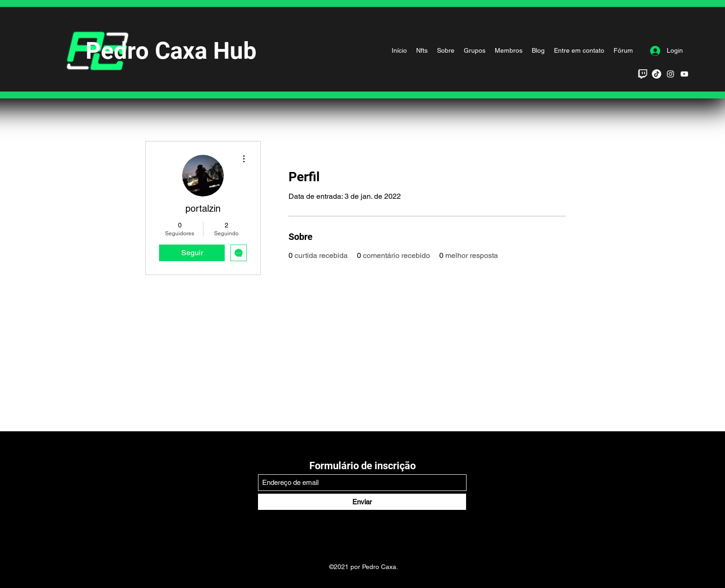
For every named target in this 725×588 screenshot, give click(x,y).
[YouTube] (684, 74)
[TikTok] (657, 74)
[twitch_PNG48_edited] (643, 74)
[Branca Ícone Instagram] (670, 74)
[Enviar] (362, 502)
